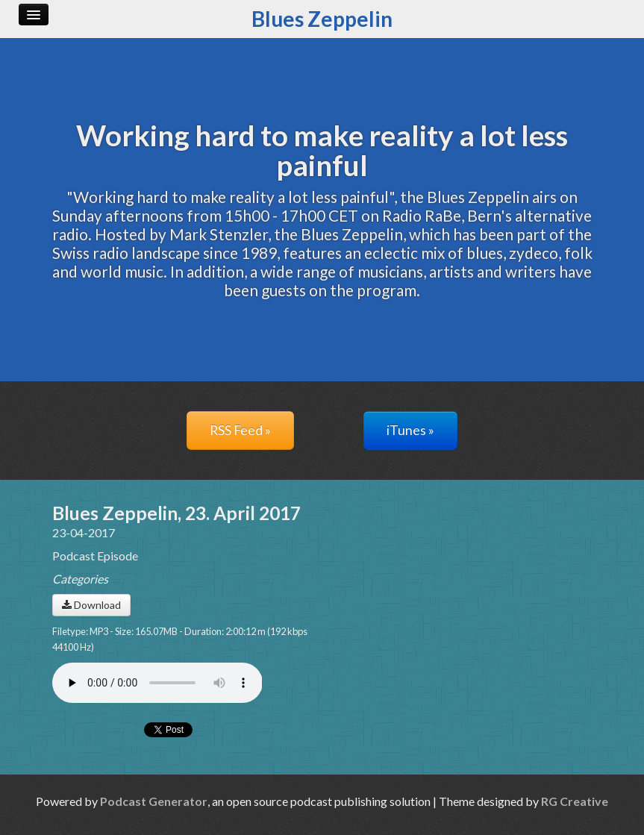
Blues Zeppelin (322, 19)
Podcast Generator (154, 801)
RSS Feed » (240, 430)
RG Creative (575, 801)
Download (91, 605)
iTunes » (410, 430)
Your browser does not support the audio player (157, 683)
